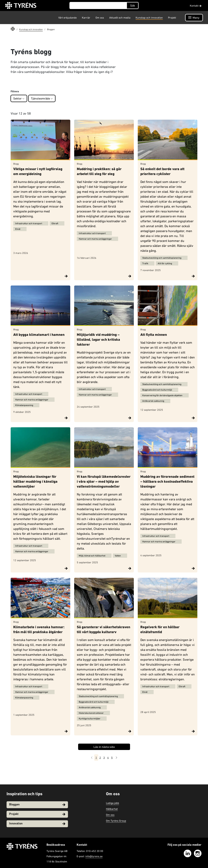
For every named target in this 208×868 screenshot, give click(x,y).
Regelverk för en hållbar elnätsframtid (160, 630)
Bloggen (37, 805)
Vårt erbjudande (67, 18)
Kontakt (196, 6)
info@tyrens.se (94, 856)
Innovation (37, 824)
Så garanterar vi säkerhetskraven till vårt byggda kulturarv (104, 630)
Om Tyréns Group (116, 821)
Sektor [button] (19, 98)
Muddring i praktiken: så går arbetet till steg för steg (99, 172)
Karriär (86, 18)
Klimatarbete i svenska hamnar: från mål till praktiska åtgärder (39, 630)
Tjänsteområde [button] (42, 98)
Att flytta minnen (154, 335)
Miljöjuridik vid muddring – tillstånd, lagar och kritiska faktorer (98, 340)
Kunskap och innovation (149, 18)
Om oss (100, 18)
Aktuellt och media (120, 18)
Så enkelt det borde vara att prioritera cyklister (162, 172)
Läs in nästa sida (104, 747)
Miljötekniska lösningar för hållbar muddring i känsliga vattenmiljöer (35, 482)
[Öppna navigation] (194, 18)
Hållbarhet (112, 809)
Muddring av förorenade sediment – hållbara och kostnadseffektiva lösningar (167, 482)
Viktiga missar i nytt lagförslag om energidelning (38, 172)
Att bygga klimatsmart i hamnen (39, 335)
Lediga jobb (113, 803)
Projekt (172, 18)
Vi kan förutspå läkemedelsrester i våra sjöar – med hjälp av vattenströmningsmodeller (104, 482)
